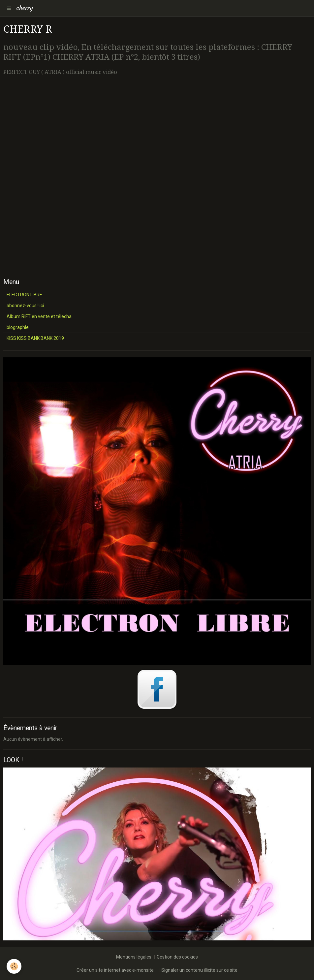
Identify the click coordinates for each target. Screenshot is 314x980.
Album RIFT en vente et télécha (39, 316)
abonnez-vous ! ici (25, 306)
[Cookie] (14, 966)
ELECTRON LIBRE (24, 295)
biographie (18, 327)
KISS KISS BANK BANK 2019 (35, 338)
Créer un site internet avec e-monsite (115, 970)
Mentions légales (134, 957)
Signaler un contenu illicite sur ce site (199, 970)
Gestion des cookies (177, 957)
